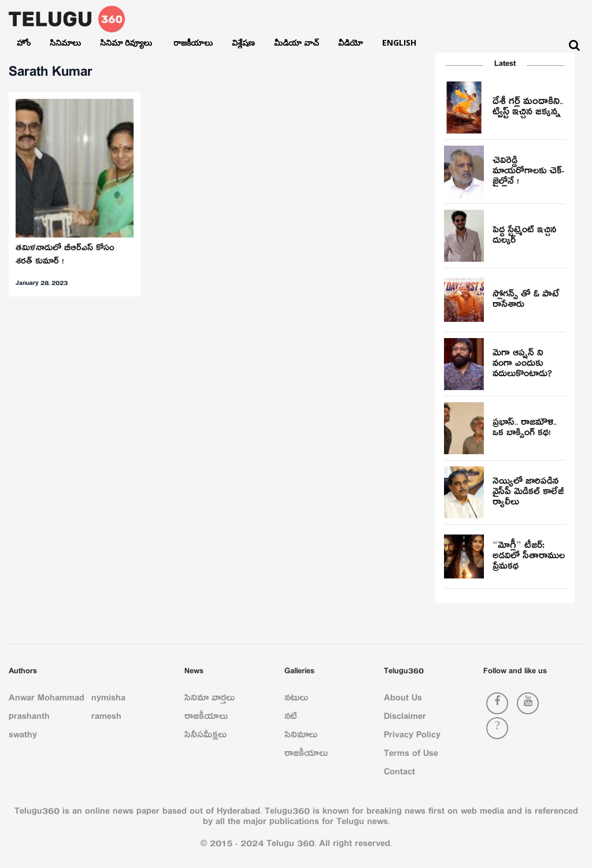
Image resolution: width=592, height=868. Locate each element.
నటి (291, 718)
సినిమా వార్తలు (210, 700)
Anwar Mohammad (47, 700)
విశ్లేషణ (243, 42)
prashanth (29, 718)
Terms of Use (411, 755)
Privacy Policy (412, 737)
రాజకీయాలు (193, 42)
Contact (399, 774)
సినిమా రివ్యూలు (127, 42)
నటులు (296, 700)
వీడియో (351, 42)
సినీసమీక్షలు (206, 737)
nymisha (108, 700)
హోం (24, 42)
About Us (403, 700)
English (399, 42)
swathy (23, 737)
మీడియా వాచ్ (297, 42)
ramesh (106, 718)
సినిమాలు (65, 42)
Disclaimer (405, 718)
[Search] (574, 45)
